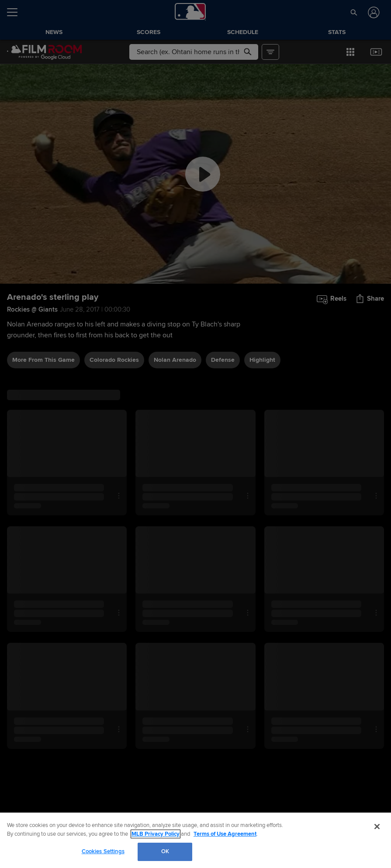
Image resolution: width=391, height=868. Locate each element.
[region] (195, 840)
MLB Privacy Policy (156, 834)
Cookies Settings (103, 851)
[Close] (377, 827)
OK (165, 851)
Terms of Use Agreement (225, 834)
